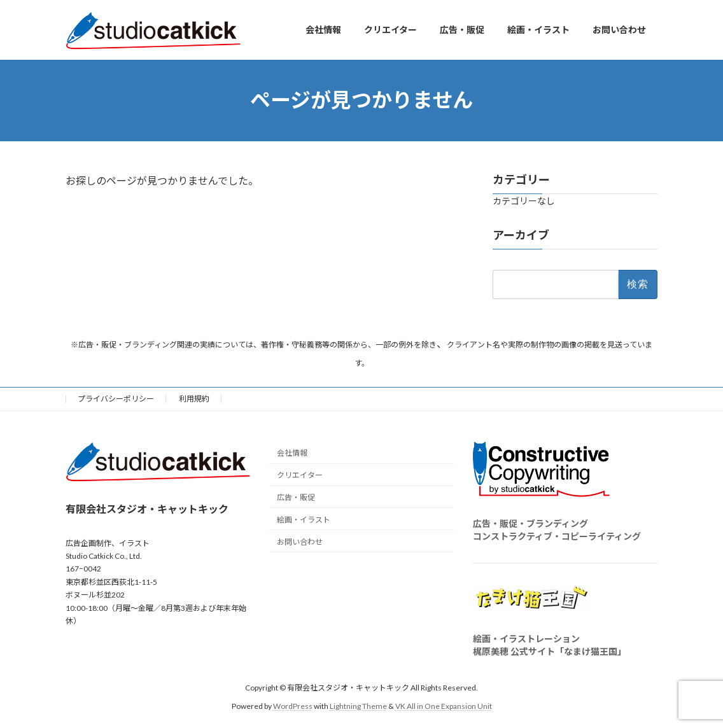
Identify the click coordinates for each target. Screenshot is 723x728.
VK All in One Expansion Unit (444, 706)
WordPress (293, 706)
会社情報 (292, 453)
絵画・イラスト (304, 520)
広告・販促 (296, 497)
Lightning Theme (358, 706)
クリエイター (300, 475)
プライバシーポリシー (116, 399)
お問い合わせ (300, 541)
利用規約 (194, 399)
